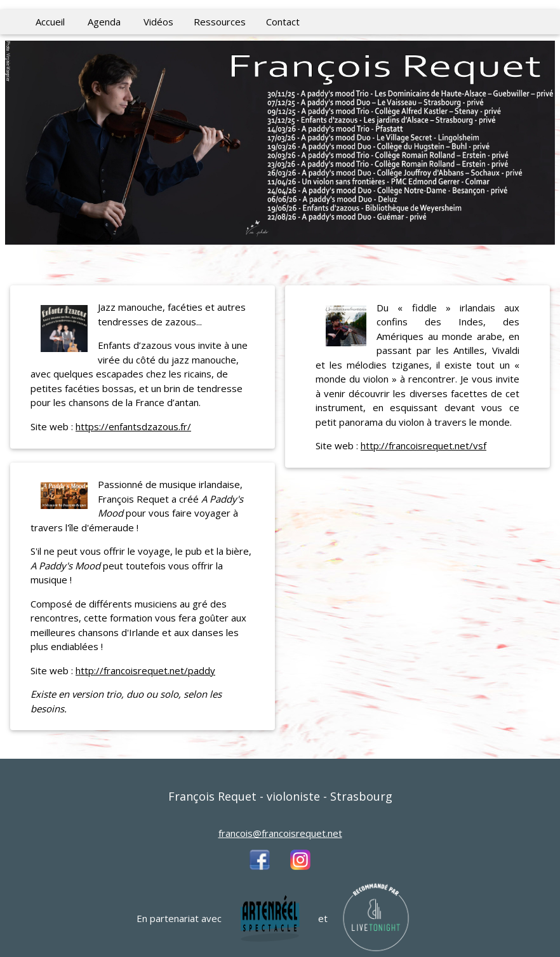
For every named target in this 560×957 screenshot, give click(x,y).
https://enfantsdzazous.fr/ (133, 426)
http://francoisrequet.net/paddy (145, 670)
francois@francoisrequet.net (280, 833)
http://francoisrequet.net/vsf (423, 445)
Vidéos (158, 22)
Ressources (220, 22)
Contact (283, 22)
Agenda (104, 22)
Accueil (50, 22)
